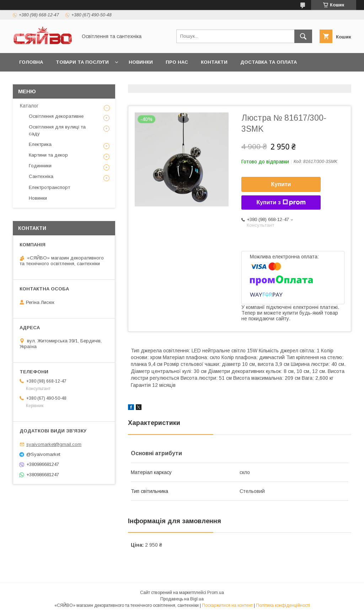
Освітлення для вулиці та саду (57, 130)
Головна (31, 62)
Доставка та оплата (269, 62)
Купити (281, 184)
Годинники (40, 166)
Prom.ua (216, 593)
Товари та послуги (82, 62)
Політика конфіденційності (283, 605)
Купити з (281, 203)
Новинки (141, 62)
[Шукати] (303, 36)
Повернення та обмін (49, 81)
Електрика (40, 144)
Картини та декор (48, 155)
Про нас (177, 62)
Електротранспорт (49, 187)
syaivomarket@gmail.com (54, 444)
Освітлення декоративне (56, 116)
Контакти (214, 62)
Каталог (29, 106)
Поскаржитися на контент (227, 605)
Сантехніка (41, 176)
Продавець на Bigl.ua (182, 599)
